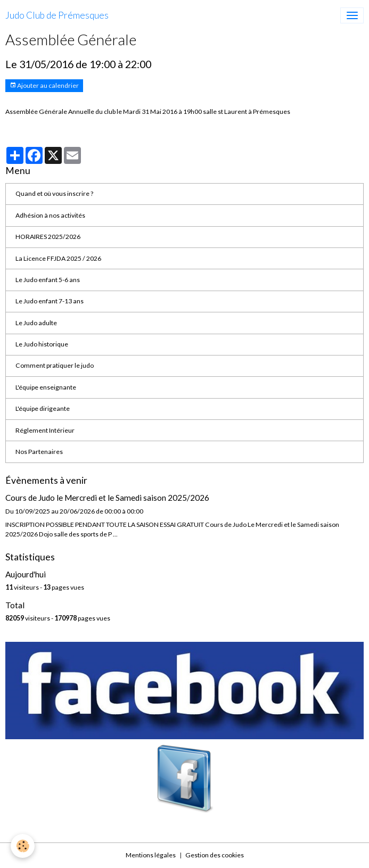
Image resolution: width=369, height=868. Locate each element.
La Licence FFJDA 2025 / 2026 (58, 258)
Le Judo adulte (36, 323)
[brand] (57, 15)
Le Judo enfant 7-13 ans (50, 301)
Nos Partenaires (39, 452)
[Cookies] (23, 846)
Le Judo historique (42, 344)
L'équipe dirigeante (43, 408)
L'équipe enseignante (46, 387)
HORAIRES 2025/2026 (48, 237)
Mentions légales (151, 855)
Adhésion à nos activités (50, 215)
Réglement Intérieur (45, 430)
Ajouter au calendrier (44, 85)
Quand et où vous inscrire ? (54, 193)
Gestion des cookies (215, 855)
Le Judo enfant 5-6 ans (48, 280)
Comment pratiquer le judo (55, 365)
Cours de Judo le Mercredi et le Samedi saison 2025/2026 (107, 498)
